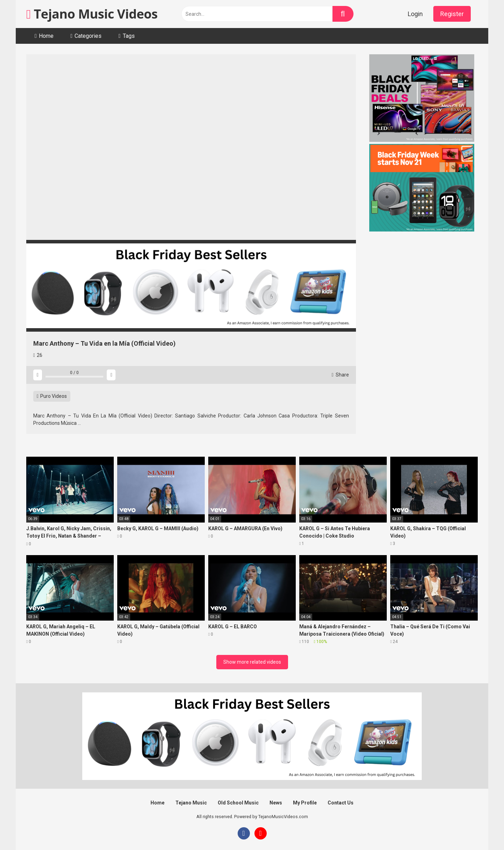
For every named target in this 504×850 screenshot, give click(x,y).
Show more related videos (252, 662)
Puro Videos (52, 396)
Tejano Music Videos (92, 14)
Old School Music (238, 803)
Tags (129, 36)
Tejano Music (191, 803)
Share (340, 375)
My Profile (305, 803)
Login (415, 14)
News (276, 803)
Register (452, 14)
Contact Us (341, 803)
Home (46, 36)
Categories (88, 36)
